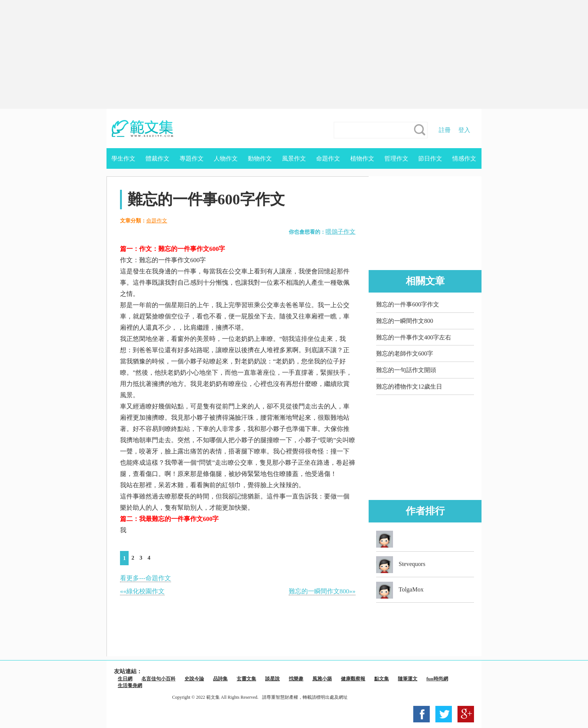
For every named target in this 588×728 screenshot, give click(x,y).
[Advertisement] (294, 54)
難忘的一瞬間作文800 (405, 321)
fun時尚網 (437, 679)
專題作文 (192, 158)
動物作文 (260, 158)
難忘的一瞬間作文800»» (322, 591)
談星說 (272, 679)
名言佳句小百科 (158, 679)
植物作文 (362, 158)
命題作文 (328, 158)
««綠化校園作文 (142, 591)
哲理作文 (396, 158)
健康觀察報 (353, 679)
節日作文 (430, 158)
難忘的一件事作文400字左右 (414, 337)
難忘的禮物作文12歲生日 (409, 387)
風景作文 (294, 158)
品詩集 (220, 679)
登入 (464, 130)
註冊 (445, 130)
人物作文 (226, 158)
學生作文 (123, 158)
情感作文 (464, 158)
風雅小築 (322, 679)
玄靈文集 (246, 679)
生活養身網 (130, 685)
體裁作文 (157, 158)
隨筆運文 (408, 679)
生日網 (125, 679)
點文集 (382, 679)
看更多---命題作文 (145, 578)
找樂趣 (296, 679)
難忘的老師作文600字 (405, 353)
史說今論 (194, 679)
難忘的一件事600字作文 (408, 304)
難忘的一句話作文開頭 (406, 370)
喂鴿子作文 (340, 232)
